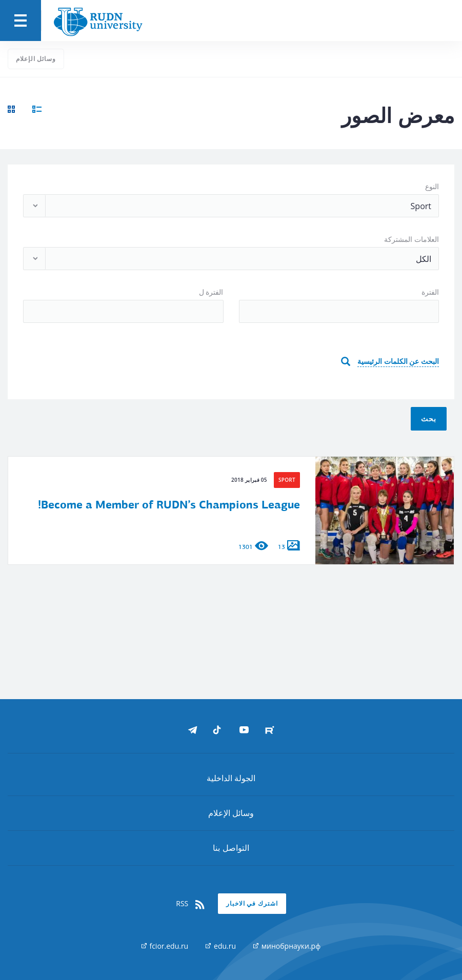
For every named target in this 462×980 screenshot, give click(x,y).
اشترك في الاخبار (252, 903)
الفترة (430, 292)
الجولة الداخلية (231, 778)
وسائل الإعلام (36, 59)
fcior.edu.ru (165, 946)
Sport (287, 480)
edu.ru (221, 946)
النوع (432, 186)
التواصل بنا (231, 848)
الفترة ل (211, 292)
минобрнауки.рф (287, 946)
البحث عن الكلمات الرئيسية (398, 361)
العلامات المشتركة (411, 239)
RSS (191, 904)
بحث (429, 418)
